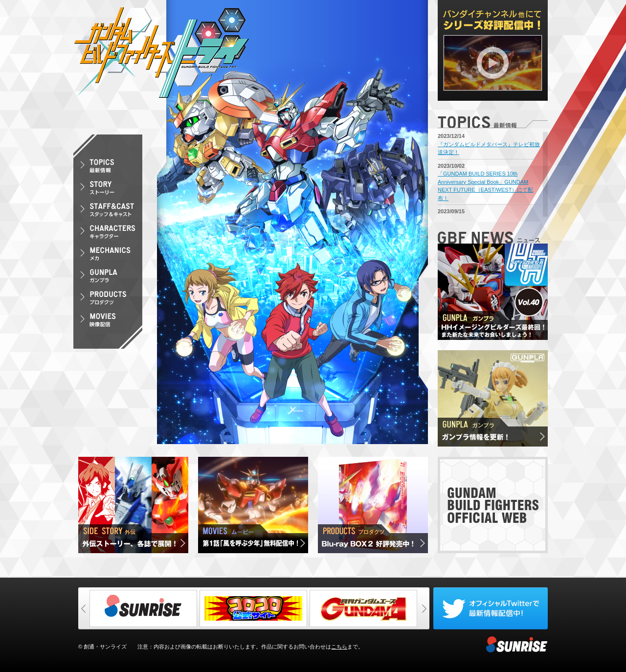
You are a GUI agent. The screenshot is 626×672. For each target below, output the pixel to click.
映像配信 (108, 322)
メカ (108, 256)
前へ (84, 608)
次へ (424, 608)
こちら (339, 647)
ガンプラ (108, 278)
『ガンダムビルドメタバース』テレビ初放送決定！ (489, 148)
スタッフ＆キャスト (108, 212)
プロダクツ (108, 300)
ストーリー (108, 190)
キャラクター (108, 234)
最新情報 (108, 168)
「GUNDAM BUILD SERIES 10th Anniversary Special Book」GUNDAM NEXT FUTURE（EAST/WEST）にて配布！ (485, 186)
